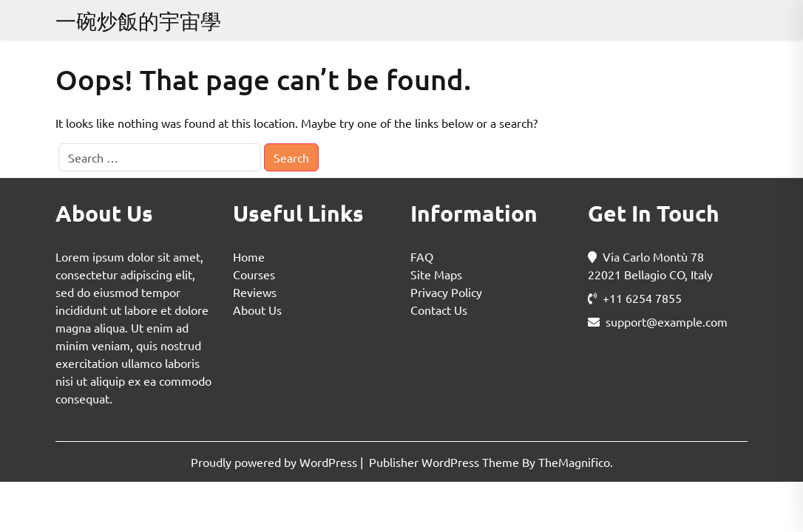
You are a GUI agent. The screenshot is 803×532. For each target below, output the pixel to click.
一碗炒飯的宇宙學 (138, 21)
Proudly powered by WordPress (275, 462)
